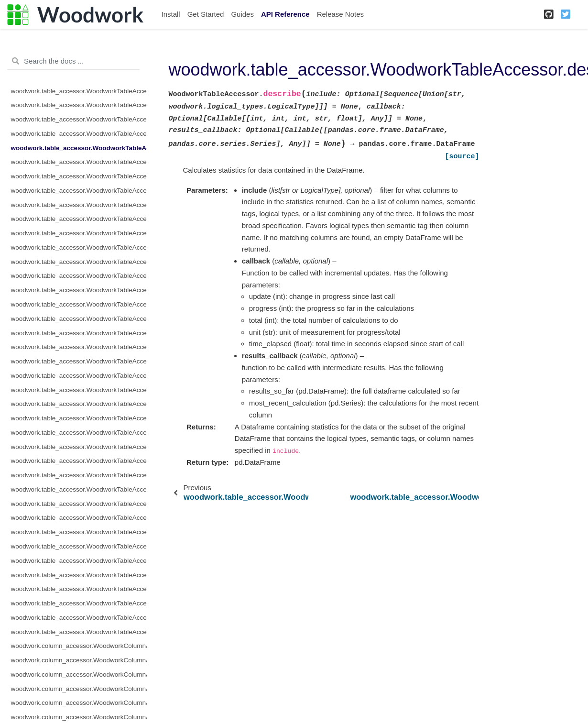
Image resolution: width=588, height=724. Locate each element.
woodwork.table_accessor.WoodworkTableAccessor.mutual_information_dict (79, 333)
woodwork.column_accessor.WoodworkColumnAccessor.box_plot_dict (79, 675)
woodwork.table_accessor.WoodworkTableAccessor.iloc (79, 191)
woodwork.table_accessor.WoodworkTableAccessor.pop (79, 404)
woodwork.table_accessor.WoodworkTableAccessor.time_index (79, 546)
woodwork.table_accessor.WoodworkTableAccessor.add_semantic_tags (79, 105)
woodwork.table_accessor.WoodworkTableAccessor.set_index (79, 504)
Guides (242, 14)
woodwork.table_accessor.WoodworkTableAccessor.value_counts (79, 632)
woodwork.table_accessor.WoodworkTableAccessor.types (79, 589)
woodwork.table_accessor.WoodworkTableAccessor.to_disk (79, 561)
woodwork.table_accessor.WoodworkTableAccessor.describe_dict (79, 162)
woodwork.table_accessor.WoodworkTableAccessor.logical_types (79, 290)
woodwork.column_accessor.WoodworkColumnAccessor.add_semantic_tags (79, 660)
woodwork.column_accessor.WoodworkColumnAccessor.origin (79, 703)
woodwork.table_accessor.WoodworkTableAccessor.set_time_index (79, 518)
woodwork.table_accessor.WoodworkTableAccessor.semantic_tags (79, 489)
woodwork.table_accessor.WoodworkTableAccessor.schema (79, 461)
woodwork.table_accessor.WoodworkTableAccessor (79, 91)
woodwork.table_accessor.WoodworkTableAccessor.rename (79, 433)
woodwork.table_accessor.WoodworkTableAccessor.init (79, 233)
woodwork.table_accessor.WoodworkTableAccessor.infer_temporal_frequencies (79, 219)
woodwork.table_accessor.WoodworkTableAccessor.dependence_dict (79, 134)
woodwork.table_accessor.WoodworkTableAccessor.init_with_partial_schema (79, 262)
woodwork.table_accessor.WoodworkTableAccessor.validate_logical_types (79, 618)
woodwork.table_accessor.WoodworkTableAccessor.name (79, 347)
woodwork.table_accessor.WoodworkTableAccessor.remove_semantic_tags (79, 418)
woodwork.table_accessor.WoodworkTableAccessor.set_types (79, 532)
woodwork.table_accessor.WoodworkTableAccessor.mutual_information (79, 319)
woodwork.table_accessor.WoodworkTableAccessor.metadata (79, 304)
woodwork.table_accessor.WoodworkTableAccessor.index (79, 205)
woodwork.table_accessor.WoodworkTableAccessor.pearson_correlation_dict (79, 376)
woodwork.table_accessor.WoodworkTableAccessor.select (79, 475)
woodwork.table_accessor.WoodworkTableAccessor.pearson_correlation (79, 361)
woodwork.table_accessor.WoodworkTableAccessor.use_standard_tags (79, 603)
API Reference (285, 14)
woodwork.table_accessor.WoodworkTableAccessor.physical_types (79, 390)
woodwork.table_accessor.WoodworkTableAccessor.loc (79, 276)
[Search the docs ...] (73, 61)
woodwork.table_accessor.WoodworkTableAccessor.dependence (79, 119)
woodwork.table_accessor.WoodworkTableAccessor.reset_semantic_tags (79, 447)
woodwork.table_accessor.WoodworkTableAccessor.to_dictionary (79, 575)
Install (171, 14)
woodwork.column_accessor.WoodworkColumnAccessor (79, 646)
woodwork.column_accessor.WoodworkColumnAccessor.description (79, 689)
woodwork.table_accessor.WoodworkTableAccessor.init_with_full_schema (79, 247)
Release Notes (340, 14)
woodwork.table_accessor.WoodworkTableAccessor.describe (79, 148)
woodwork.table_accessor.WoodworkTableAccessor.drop (79, 176)
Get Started (206, 14)
